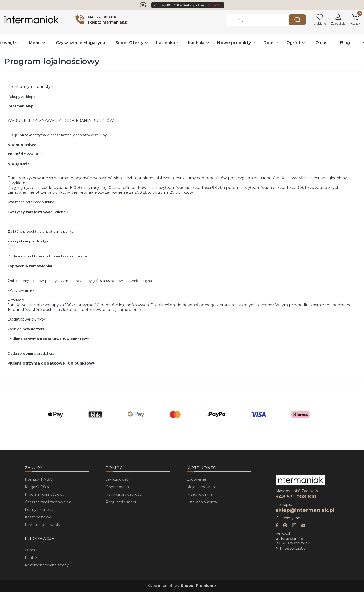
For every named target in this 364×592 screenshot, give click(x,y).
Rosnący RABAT (39, 479)
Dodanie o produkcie (31, 353)
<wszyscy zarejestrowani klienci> (38, 212)
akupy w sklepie (24, 97)
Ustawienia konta (202, 502)
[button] (297, 20)
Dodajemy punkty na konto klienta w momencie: (48, 256)
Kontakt (32, 558)
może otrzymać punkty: (31, 202)
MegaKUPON (37, 487)
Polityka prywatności (124, 494)
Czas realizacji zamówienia (48, 502)
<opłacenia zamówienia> (30, 266)
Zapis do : (27, 329)
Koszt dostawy (38, 517)
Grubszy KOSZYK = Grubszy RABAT (188, 5)
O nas (30, 550)
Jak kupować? (118, 479)
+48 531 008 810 (297, 497)
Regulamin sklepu (122, 502)
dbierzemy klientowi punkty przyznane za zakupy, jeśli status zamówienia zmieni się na (81, 281)
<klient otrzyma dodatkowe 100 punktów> (49, 339)
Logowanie (196, 479)
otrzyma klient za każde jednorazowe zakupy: (59, 135)
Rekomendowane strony (47, 565)
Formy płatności (39, 510)
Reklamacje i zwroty (43, 525)
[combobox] (254, 20)
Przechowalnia (199, 494)
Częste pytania (119, 487)
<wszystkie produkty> (28, 241)
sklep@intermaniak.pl (305, 510)
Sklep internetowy (180, 586)
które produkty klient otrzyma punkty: (41, 231)
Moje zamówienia (202, 487)
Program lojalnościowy (45, 494)
